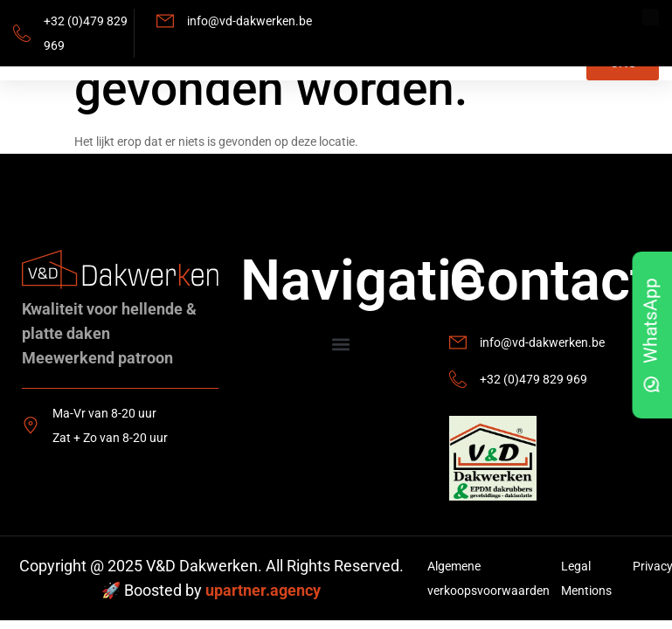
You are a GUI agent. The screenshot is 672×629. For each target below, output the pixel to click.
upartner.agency (263, 590)
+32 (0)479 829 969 (533, 379)
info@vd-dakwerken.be (249, 21)
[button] (340, 345)
